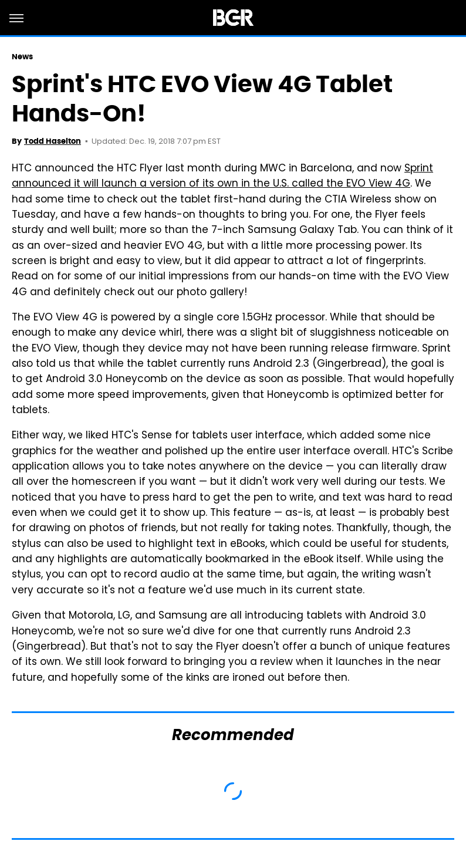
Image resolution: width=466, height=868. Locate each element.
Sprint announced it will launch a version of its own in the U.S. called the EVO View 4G (222, 177)
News (22, 57)
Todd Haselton (53, 141)
